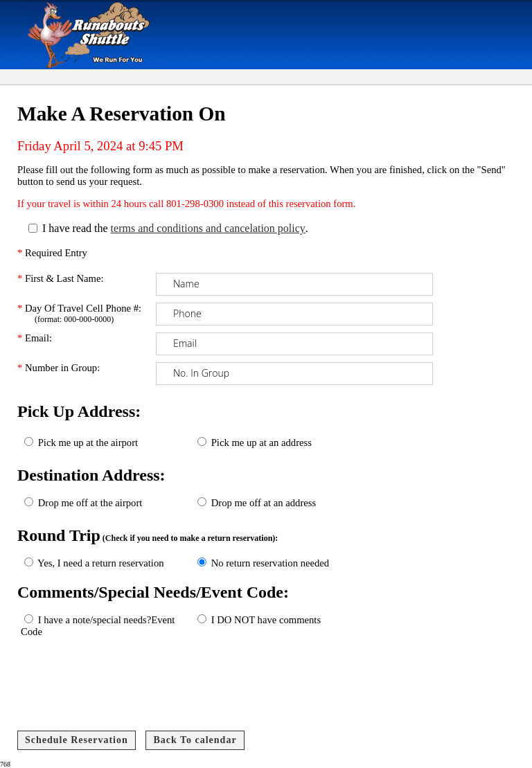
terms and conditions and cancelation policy (208, 228)
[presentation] (125, 690)
